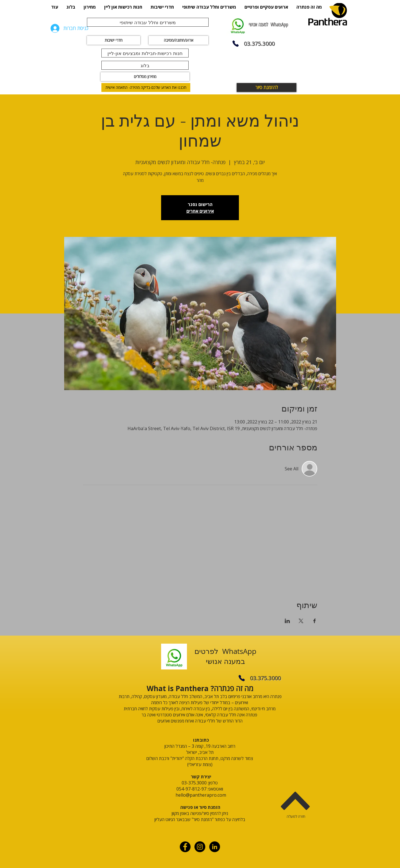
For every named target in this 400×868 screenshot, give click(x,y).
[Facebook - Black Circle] (185, 847)
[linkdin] (215, 847)
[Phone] (236, 44)
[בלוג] (145, 65)
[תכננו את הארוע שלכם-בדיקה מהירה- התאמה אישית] (146, 87)
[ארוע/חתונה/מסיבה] (178, 40)
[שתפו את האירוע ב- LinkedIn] (287, 621)
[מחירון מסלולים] (145, 77)
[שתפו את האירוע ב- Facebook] (315, 621)
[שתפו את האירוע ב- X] (301, 621)
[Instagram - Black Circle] (200, 847)
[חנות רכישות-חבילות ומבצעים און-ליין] (145, 53)
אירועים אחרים (200, 211)
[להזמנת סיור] (267, 87)
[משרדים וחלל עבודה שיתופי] (148, 22)
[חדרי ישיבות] (114, 40)
